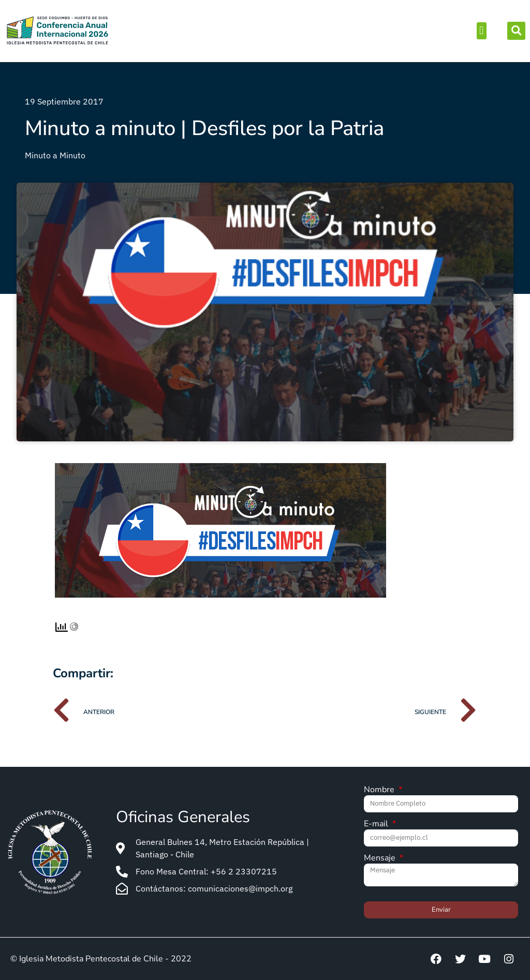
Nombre (380, 790)
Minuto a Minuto (55, 155)
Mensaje (381, 859)
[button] (482, 31)
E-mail (377, 825)
